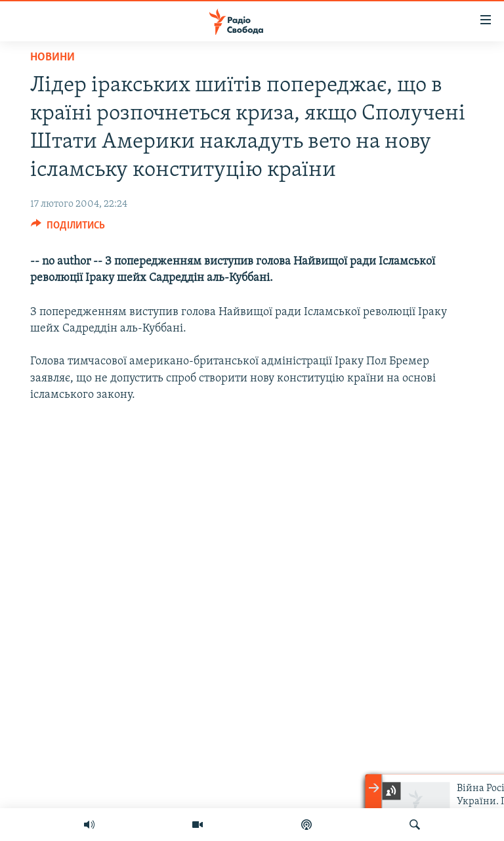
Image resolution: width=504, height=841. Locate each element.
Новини (52, 57)
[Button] (68, 228)
